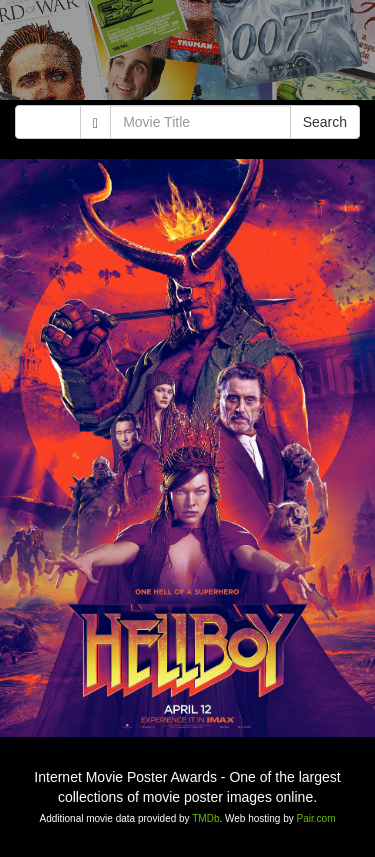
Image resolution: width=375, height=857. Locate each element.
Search (325, 122)
